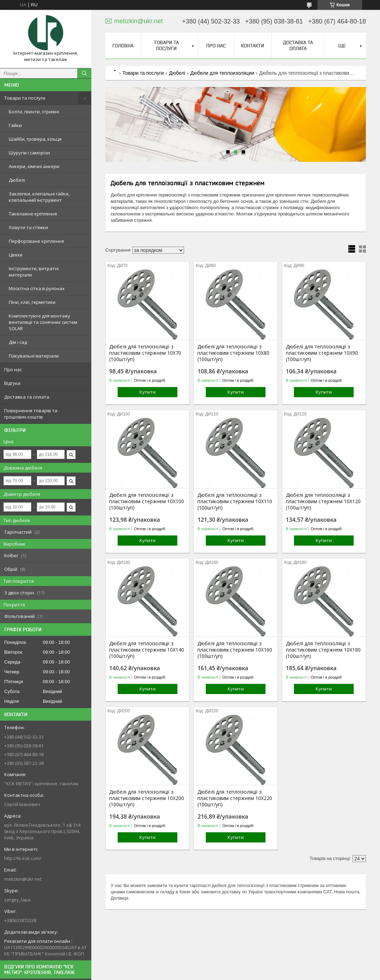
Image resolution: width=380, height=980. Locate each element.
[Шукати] (84, 73)
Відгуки (12, 383)
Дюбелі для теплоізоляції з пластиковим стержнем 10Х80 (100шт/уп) (233, 353)
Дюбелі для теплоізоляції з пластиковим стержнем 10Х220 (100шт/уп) (235, 798)
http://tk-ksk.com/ (23, 858)
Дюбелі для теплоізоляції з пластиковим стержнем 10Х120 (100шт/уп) (323, 501)
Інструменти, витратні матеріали (34, 272)
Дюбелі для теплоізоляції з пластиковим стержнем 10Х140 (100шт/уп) (147, 650)
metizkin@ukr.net (23, 879)
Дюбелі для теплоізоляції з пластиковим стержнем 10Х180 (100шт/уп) (323, 650)
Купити (148, 392)
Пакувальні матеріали (34, 356)
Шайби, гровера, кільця (35, 139)
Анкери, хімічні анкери (34, 166)
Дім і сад (18, 342)
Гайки (15, 125)
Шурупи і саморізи (29, 153)
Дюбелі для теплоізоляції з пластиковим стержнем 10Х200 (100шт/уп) (147, 798)
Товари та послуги (25, 98)
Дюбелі (17, 180)
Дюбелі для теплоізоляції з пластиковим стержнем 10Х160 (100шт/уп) (235, 650)
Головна (123, 46)
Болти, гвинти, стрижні (34, 112)
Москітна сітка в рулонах (37, 288)
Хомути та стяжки (28, 227)
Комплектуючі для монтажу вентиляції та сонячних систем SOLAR (43, 322)
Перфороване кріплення (36, 241)
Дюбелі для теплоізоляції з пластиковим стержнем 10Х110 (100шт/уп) (235, 501)
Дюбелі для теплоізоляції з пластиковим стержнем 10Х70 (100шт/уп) (145, 353)
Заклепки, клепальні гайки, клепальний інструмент (39, 197)
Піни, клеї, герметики (32, 302)
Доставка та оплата (27, 397)
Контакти (253, 46)
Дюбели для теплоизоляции (222, 73)
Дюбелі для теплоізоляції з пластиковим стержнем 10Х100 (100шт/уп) (147, 501)
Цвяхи (16, 255)
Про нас (13, 369)
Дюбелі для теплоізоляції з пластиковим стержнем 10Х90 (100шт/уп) (322, 353)
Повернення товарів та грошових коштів (31, 414)
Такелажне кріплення (33, 214)
